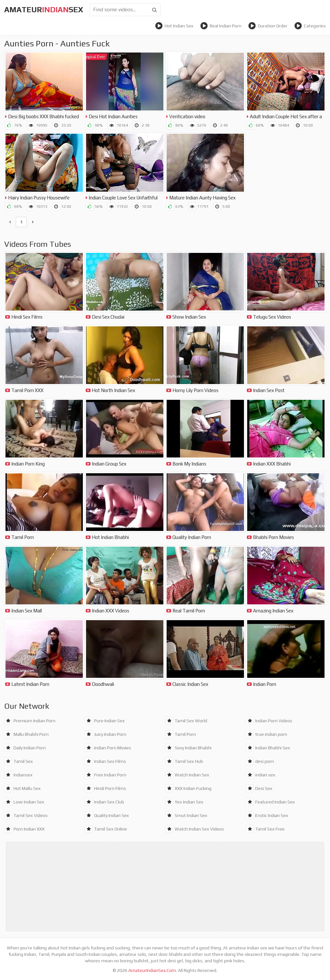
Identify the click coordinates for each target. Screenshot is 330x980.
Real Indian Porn (221, 26)
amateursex (44, 10)
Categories (310, 26)
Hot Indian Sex (174, 26)
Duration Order (268, 26)
